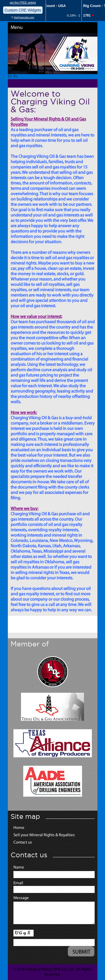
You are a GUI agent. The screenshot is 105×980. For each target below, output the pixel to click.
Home (19, 828)
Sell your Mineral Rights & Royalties (44, 835)
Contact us (23, 843)
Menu (17, 28)
